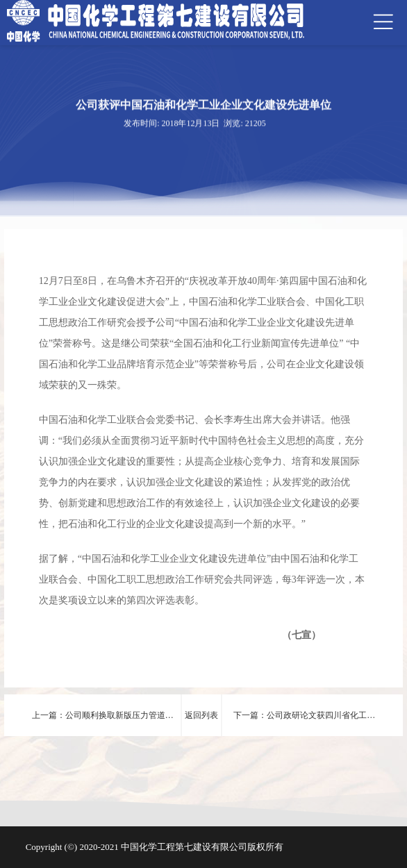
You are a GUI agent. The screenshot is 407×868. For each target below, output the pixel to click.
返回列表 (201, 715)
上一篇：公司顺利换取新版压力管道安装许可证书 (103, 723)
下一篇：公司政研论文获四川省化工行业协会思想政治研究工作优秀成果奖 (304, 723)
